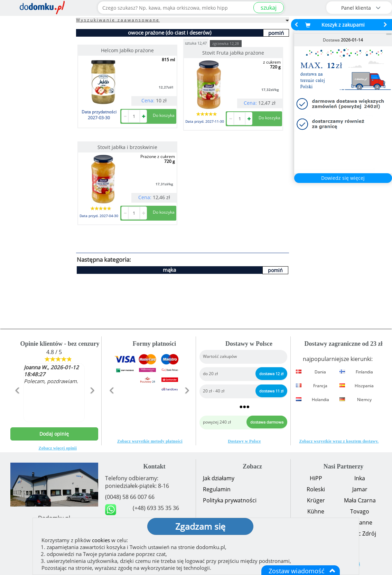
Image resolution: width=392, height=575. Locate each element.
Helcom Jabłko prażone (127, 50)
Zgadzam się (200, 526)
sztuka (196, 43)
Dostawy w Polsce (244, 441)
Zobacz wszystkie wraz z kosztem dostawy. (339, 441)
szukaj (269, 8)
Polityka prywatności (230, 500)
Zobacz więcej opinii (58, 448)
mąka (169, 270)
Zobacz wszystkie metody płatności (150, 441)
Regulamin (217, 489)
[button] (17, 405)
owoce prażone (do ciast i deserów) (170, 33)
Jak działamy (219, 478)
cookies (101, 540)
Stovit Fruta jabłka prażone (233, 53)
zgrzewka (226, 43)
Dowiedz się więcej (343, 178)
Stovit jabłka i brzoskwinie (127, 147)
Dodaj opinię (54, 434)
